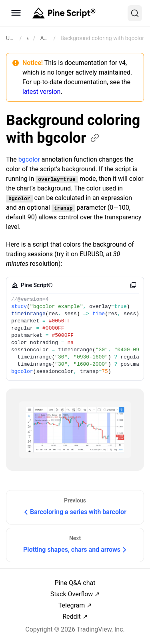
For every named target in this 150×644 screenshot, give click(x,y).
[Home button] (63, 13)
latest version (41, 92)
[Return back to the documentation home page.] (10, 38)
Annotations (44, 38)
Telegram (72, 605)
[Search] (135, 13)
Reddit (72, 617)
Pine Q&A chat (75, 583)
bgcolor (29, 159)
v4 (28, 38)
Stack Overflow (72, 594)
